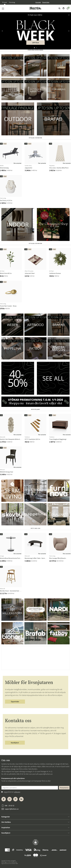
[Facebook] (4, 799)
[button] (34, 48)
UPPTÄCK (36, 43)
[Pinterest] (15, 799)
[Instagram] (10, 799)
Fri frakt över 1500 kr (35, 15)
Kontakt (38, 2)
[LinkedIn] (21, 799)
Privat (5, 2)
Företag (12, 2)
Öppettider (46, 2)
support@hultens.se (45, 774)
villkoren (17, 792)
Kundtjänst (15, 743)
